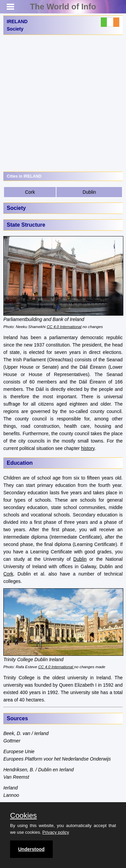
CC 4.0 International (64, 327)
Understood (31, 849)
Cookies (23, 816)
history (88, 448)
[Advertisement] (63, 103)
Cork (30, 192)
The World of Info (63, 7)
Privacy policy (56, 832)
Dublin (89, 192)
